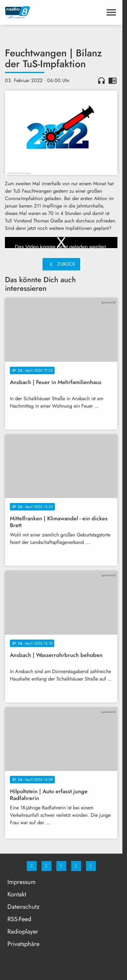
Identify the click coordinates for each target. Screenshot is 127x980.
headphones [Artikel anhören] (101, 81)
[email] (91, 866)
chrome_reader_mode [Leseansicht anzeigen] (113, 81)
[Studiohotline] (76, 866)
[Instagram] (47, 866)
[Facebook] (32, 866)
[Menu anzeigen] (111, 12)
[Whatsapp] (61, 866)
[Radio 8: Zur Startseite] (33, 12)
